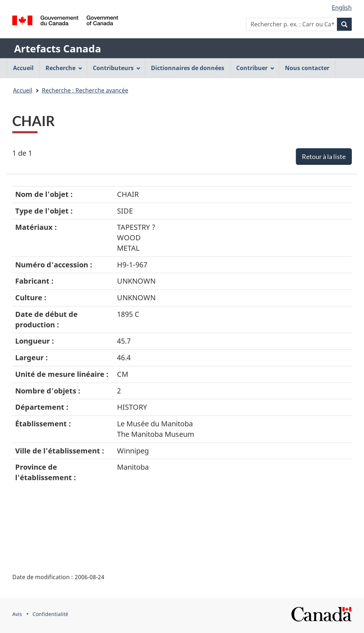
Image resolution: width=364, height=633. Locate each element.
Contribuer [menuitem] (255, 68)
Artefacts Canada (58, 48)
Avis (17, 614)
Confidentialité (50, 614)
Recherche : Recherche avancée (85, 90)
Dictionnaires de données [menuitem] (188, 68)
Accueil (23, 90)
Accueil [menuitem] (23, 68)
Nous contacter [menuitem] (307, 68)
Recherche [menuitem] (64, 68)
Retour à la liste (324, 156)
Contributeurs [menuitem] (117, 68)
